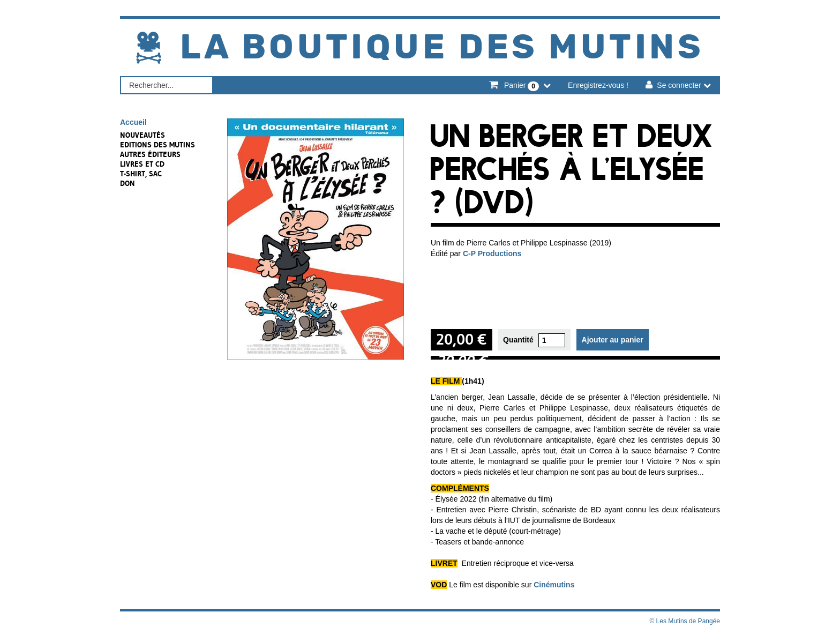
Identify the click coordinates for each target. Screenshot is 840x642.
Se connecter (679, 85)
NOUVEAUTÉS (142, 135)
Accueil (133, 122)
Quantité (518, 340)
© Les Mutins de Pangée (685, 621)
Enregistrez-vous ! (598, 85)
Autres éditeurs (150, 154)
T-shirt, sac (141, 174)
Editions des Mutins (157, 145)
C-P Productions (492, 253)
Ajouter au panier (613, 340)
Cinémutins (554, 585)
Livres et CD (142, 164)
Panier (522, 86)
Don (127, 183)
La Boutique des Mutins (442, 48)
